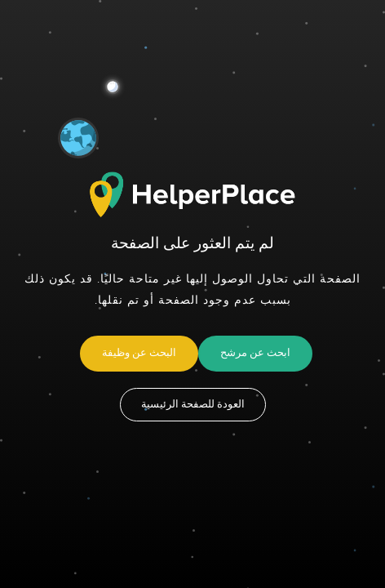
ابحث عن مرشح (255, 353)
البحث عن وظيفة (139, 353)
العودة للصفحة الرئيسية (193, 404)
